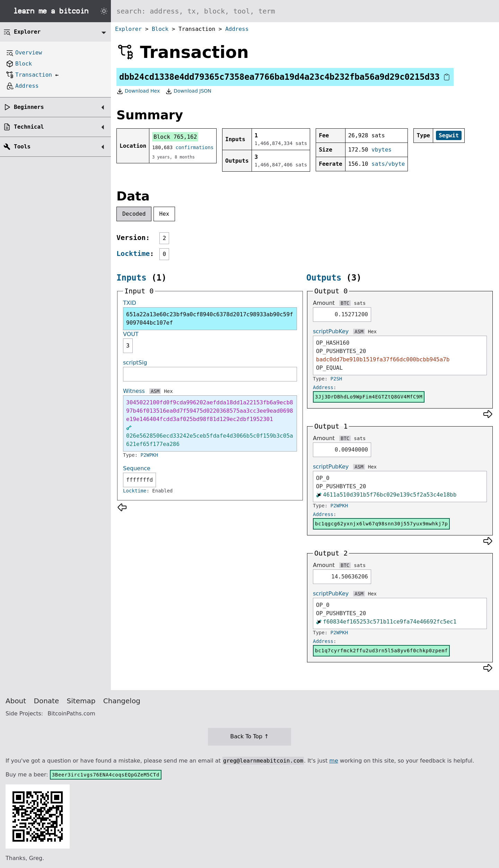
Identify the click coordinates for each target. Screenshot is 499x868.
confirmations (195, 147)
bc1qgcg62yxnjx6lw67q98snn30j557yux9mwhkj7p (381, 524)
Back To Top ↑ (249, 736)
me (334, 761)
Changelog (122, 701)
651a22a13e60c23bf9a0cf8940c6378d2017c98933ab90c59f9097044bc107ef (210, 319)
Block (160, 29)
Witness (134, 391)
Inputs (132, 278)
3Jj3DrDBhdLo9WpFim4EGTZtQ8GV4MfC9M (369, 397)
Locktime (133, 253)
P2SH (336, 379)
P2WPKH (150, 455)
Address (237, 29)
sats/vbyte (388, 164)
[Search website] (305, 11)
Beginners (29, 107)
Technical (29, 127)
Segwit (449, 135)
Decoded (134, 214)
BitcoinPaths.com (71, 714)
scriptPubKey (331, 331)
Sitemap (81, 701)
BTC (345, 303)
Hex (164, 214)
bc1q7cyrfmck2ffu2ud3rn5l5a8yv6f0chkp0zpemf (381, 651)
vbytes (382, 150)
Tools (22, 147)
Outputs (324, 278)
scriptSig (135, 363)
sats (360, 303)
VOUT (131, 334)
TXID (130, 303)
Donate (47, 701)
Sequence (137, 468)
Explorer (128, 29)
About (16, 701)
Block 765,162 (175, 137)
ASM (155, 391)
